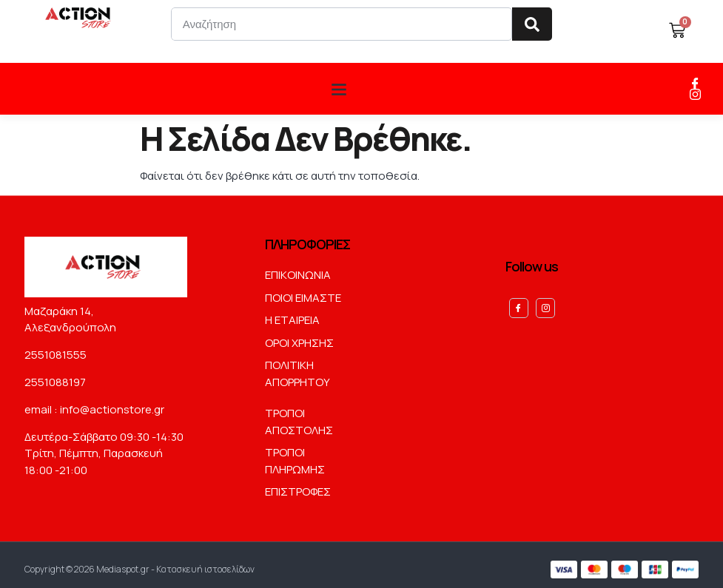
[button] (339, 88)
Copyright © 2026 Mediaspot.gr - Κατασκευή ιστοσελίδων (139, 565)
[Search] (532, 24)
